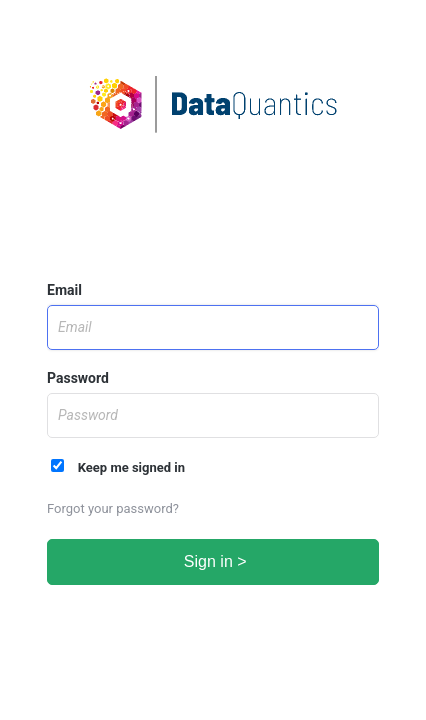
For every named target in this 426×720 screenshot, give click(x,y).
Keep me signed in (118, 467)
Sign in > (212, 561)
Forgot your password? (113, 508)
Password (78, 378)
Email (64, 290)
